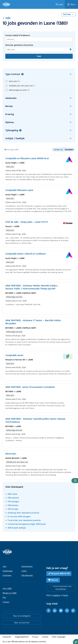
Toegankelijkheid (22, 637)
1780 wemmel (13, 498)
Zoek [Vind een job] (39, 56)
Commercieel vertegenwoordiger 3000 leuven (27, 524)
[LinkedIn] (55, 611)
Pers (4, 597)
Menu (73, 4)
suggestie (56, 595)
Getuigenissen (27, 575)
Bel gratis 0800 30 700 (60, 573)
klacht (66, 595)
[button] (75, 481)
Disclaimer (7, 637)
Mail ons (55, 580)
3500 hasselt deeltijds (17, 528)
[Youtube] (61, 611)
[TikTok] (73, 611)
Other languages (59, 637)
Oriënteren (7, 575)
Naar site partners (22, 623)
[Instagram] (67, 611)
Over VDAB (7, 588)
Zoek (61, 4)
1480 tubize (12, 494)
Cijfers (24, 571)
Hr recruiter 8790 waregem (19, 516)
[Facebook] (49, 611)
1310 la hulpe (13, 509)
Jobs (7, 18)
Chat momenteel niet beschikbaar (62, 588)
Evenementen (27, 566)
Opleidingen (8, 571)
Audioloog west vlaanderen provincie (23, 513)
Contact (6, 602)
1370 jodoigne (13, 501)
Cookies (45, 637)
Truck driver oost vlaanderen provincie (24, 520)
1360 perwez (13, 505)
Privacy (35, 637)
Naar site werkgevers (22, 616)
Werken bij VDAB (10, 593)
